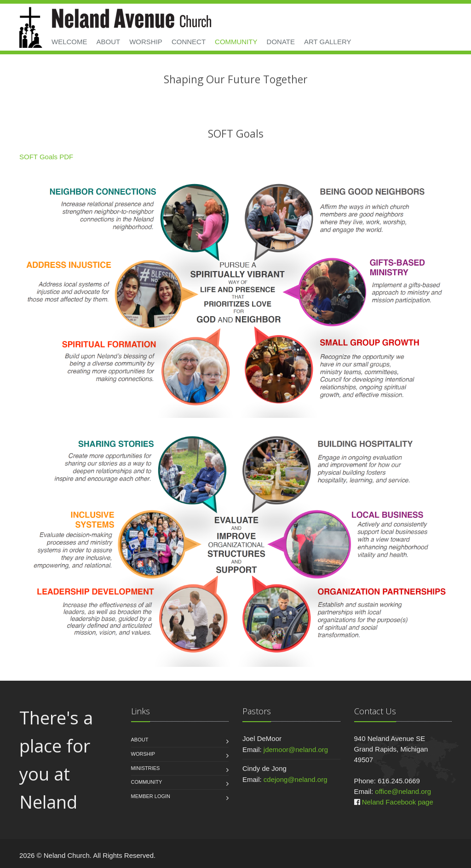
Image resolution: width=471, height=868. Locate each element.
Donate (281, 42)
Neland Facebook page (398, 802)
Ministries (146, 768)
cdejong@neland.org (296, 779)
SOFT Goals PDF (46, 157)
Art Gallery (328, 42)
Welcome (69, 42)
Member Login (151, 796)
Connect (189, 42)
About (109, 42)
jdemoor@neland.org (296, 749)
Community (236, 42)
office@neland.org (403, 791)
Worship (146, 42)
